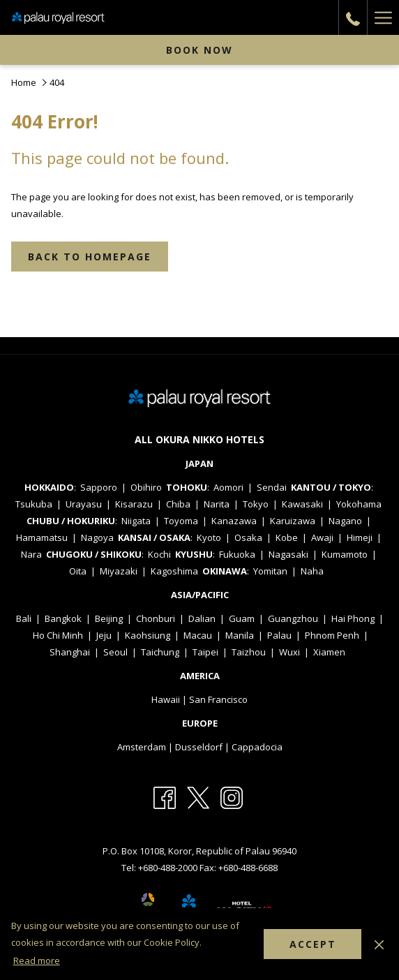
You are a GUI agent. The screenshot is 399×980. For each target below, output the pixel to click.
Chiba (178, 504)
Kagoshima (174, 571)
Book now (200, 50)
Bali (24, 618)
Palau (279, 635)
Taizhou (249, 652)
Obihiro (146, 487)
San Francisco (218, 699)
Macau (198, 635)
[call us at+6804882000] (353, 17)
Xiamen (329, 652)
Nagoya (97, 537)
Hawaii (166, 699)
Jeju (104, 635)
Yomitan (270, 571)
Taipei (205, 652)
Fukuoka (237, 554)
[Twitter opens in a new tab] (198, 797)
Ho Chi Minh (58, 635)
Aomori (228, 487)
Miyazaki (119, 571)
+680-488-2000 (169, 868)
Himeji (360, 537)
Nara (31, 554)
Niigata (136, 521)
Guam (242, 618)
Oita (78, 571)
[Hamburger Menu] (383, 17)
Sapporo (99, 487)
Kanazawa (234, 521)
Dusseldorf (199, 747)
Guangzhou (293, 618)
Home (24, 82)
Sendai (272, 487)
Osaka (248, 537)
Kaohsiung (148, 635)
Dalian (202, 618)
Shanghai (70, 652)
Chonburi (156, 618)
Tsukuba (34, 504)
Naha (312, 571)
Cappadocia (257, 747)
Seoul (115, 652)
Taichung (160, 652)
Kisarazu (134, 504)
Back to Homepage (90, 257)
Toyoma (181, 521)
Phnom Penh (332, 635)
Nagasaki (288, 554)
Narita (217, 504)
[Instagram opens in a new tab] (232, 797)
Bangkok (63, 618)
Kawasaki (302, 504)
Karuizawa (293, 521)
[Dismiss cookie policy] (379, 944)
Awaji (322, 537)
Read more (37, 960)
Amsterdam (142, 747)
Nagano (345, 521)
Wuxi (289, 652)
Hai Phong (353, 618)
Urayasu (84, 504)
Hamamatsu (42, 537)
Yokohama (359, 504)
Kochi (159, 554)
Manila (240, 635)
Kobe (287, 537)
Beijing (109, 618)
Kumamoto (345, 554)
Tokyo (256, 504)
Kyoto (209, 537)
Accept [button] (313, 944)
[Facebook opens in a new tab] (165, 797)
